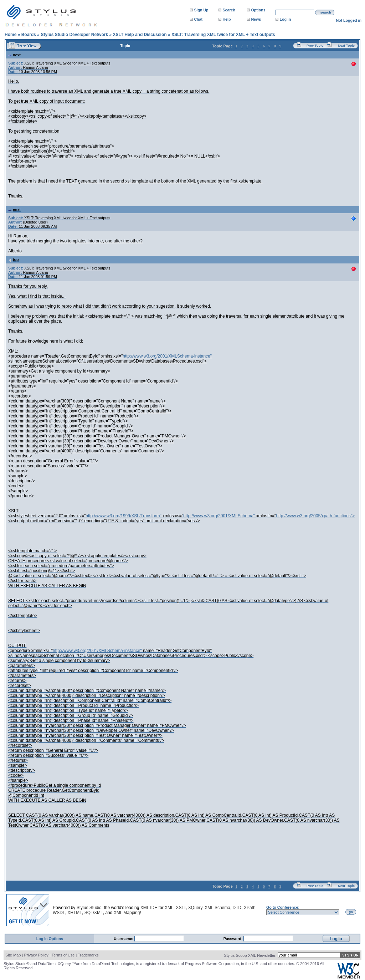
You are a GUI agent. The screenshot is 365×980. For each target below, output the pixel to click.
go (351, 912)
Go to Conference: (283, 907)
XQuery (195, 908)
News (256, 19)
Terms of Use (63, 955)
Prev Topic (315, 46)
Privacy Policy (36, 955)
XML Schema (217, 908)
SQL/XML (94, 913)
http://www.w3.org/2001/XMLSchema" (219, 516)
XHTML (75, 913)
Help (227, 19)
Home (11, 35)
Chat (198, 19)
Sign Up (201, 10)
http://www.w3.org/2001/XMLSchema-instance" (167, 356)
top (14, 260)
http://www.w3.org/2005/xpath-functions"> (315, 516)
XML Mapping (127, 913)
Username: (124, 939)
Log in (285, 19)
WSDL (59, 913)
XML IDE (149, 908)
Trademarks (88, 955)
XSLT (181, 908)
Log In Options (50, 939)
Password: (234, 939)
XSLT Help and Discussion (140, 35)
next (14, 55)
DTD (237, 908)
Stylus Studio (89, 908)
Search (229, 10)
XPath (250, 908)
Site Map (13, 955)
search (326, 12)
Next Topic (346, 46)
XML (169, 908)
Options (258, 10)
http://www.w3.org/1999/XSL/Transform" (124, 516)
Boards (29, 35)
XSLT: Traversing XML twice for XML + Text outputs (223, 35)
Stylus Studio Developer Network (74, 35)
